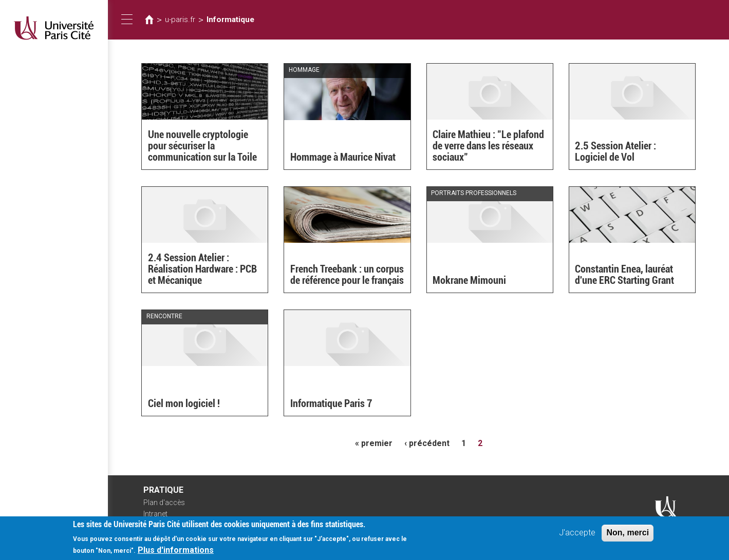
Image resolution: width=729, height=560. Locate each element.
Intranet (155, 514)
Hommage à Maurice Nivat (343, 157)
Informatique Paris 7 (331, 403)
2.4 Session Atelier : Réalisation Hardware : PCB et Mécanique (202, 269)
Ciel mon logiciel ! (184, 403)
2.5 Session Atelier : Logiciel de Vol (618, 151)
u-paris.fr (180, 20)
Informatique (230, 20)
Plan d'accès (164, 503)
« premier (374, 443)
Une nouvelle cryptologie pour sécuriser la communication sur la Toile (202, 146)
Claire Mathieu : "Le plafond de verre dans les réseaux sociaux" (488, 146)
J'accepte (577, 535)
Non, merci (628, 535)
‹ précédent (427, 443)
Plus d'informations (176, 552)
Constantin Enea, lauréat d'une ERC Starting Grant (624, 275)
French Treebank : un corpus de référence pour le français (347, 275)
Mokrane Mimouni (469, 280)
